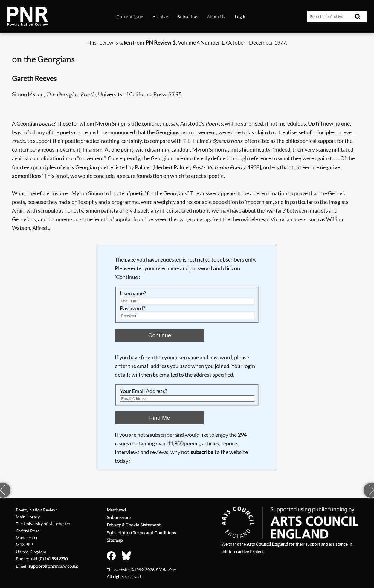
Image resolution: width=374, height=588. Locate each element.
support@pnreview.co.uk (53, 566)
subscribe (202, 452)
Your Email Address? (144, 391)
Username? (133, 293)
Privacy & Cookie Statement (134, 525)
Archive (160, 17)
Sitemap (115, 540)
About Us (216, 17)
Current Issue (130, 17)
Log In (241, 17)
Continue (160, 335)
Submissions (119, 518)
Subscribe (187, 17)
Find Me (160, 418)
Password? (132, 308)
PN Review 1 (160, 43)
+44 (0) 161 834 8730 (49, 559)
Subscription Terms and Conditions (141, 533)
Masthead (116, 510)
